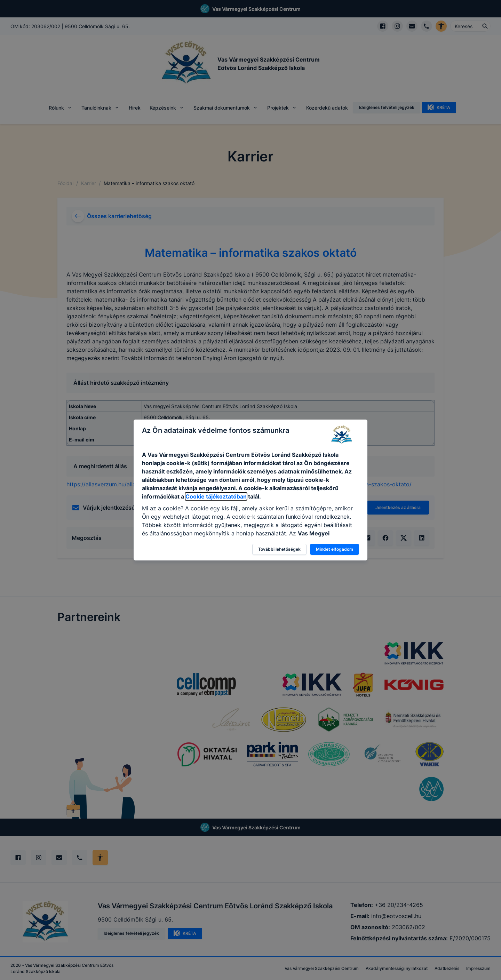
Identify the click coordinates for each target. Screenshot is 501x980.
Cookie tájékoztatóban (216, 496)
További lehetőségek (279, 549)
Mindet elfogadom (335, 549)
